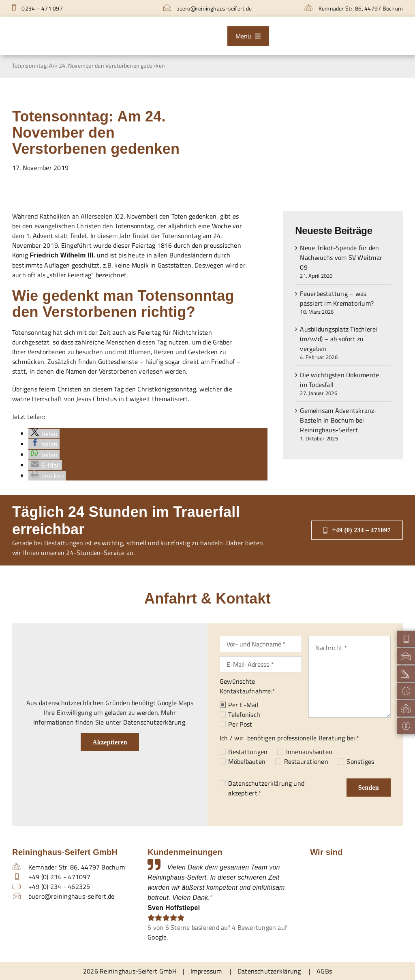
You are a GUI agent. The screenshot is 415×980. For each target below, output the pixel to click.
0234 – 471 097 (37, 8)
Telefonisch (244, 714)
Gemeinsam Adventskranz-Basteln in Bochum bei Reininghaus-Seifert (338, 420)
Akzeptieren (110, 742)
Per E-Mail (243, 705)
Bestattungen (248, 752)
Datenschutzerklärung (260, 783)
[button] (44, 434)
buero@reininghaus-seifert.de (207, 8)
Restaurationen (306, 761)
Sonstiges (360, 761)
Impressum (206, 971)
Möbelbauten (247, 761)
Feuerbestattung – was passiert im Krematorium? (337, 298)
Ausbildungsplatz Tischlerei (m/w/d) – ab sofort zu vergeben (339, 339)
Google (157, 937)
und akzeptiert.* (266, 788)
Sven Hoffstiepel (174, 908)
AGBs (324, 971)
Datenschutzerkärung (154, 722)
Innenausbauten (309, 752)
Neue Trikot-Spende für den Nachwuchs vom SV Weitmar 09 (341, 257)
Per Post (240, 724)
